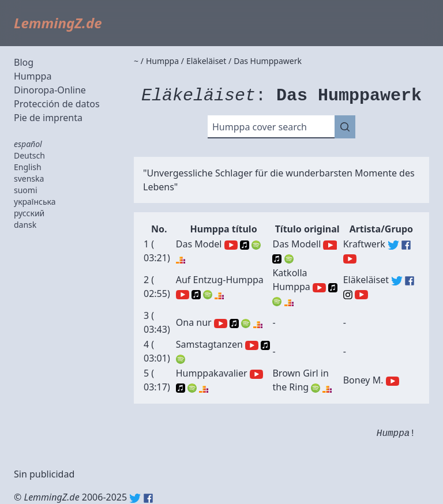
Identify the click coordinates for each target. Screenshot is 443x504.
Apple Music (245, 245)
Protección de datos (57, 104)
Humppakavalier (212, 373)
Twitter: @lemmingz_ (135, 498)
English (28, 167)
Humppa (33, 76)
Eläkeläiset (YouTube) (361, 295)
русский (29, 213)
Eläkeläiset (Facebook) (410, 281)
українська (35, 202)
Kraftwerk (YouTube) (350, 259)
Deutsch (29, 155)
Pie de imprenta (48, 118)
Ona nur (194, 322)
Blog (24, 62)
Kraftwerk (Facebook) (406, 245)
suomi (26, 190)
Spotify (256, 245)
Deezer (181, 259)
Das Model (199, 244)
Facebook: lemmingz (148, 498)
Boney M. (363, 380)
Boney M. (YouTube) (393, 381)
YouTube (231, 245)
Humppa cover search (260, 127)
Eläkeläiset (366, 280)
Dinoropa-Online (50, 90)
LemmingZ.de (58, 23)
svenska (29, 178)
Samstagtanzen (209, 344)
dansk (25, 225)
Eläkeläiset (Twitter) (397, 281)
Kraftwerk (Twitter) (393, 245)
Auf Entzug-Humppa (220, 280)
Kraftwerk (364, 244)
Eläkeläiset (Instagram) (348, 295)
